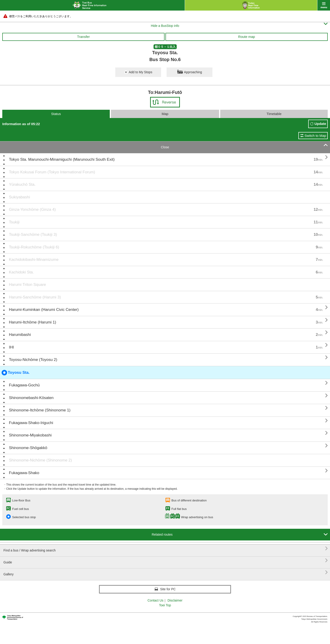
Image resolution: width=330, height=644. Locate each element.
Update (320, 124)
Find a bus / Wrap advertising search (166, 549)
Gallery (166, 572)
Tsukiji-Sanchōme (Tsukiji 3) (33, 235)
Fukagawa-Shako (24, 473)
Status (56, 114)
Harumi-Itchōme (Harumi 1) (33, 322)
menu (324, 5)
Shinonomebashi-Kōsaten (31, 398)
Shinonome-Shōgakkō (28, 448)
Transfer (83, 37)
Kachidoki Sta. (21, 272)
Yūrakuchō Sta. (22, 184)
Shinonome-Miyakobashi (30, 435)
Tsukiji (14, 222)
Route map (246, 37)
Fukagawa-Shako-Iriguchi (31, 423)
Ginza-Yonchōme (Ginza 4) (32, 210)
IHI (11, 347)
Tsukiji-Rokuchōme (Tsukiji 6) (34, 247)
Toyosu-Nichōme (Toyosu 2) (33, 360)
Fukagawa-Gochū (24, 385)
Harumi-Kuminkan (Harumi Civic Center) (44, 310)
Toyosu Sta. (16, 373)
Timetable (274, 114)
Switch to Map (315, 136)
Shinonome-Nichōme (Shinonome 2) (40, 460)
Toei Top (165, 605)
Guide (166, 561)
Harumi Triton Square (27, 285)
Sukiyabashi (19, 197)
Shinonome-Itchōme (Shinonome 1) (40, 410)
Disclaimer (175, 600)
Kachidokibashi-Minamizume (34, 260)
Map (165, 114)
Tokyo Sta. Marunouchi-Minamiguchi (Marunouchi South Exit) (62, 159)
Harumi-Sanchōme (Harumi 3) (35, 297)
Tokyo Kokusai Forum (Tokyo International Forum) (52, 172)
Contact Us (155, 600)
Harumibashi (20, 335)
